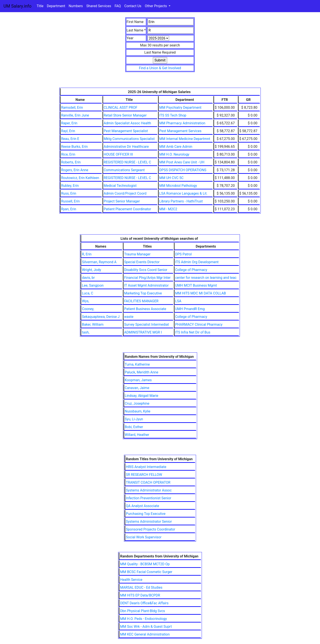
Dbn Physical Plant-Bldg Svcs (143, 611)
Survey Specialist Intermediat (147, 324)
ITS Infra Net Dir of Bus (193, 332)
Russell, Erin (71, 201)
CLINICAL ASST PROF (121, 108)
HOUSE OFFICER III (118, 154)
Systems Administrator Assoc (149, 490)
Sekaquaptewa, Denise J (101, 317)
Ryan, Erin (69, 209)
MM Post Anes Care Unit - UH (182, 162)
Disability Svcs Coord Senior (146, 270)
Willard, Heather (137, 435)
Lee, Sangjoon (93, 285)
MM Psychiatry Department (180, 108)
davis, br (88, 278)
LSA (178, 301)
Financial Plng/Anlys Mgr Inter (147, 278)
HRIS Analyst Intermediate (146, 467)
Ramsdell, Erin (72, 108)
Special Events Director (142, 262)
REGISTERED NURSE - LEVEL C (127, 162)
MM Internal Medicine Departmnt (185, 139)
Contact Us (133, 6)
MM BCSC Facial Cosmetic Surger (146, 572)
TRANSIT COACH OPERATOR (148, 482)
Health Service (131, 580)
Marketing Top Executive (143, 293)
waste (129, 317)
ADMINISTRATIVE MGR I (143, 332)
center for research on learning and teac (206, 278)
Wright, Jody (91, 270)
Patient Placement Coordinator (127, 209)
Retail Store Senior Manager (125, 115)
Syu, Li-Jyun (134, 419)
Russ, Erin (69, 193)
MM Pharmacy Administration (182, 123)
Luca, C (87, 293)
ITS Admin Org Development (197, 262)
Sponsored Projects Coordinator (151, 529)
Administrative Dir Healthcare (126, 147)
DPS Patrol (183, 254)
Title (40, 6)
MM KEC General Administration (145, 634)
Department (56, 6)
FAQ (118, 6)
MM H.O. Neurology (174, 154)
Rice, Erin (68, 154)
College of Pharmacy (191, 270)
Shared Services (99, 6)
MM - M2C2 (168, 209)
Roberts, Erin (71, 162)
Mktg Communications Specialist (129, 139)
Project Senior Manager (122, 201)
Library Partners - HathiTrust (181, 201)
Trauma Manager (137, 254)
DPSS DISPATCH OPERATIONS (183, 170)
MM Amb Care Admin (176, 147)
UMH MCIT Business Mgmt (196, 285)
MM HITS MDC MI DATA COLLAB (201, 293)
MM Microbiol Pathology (178, 186)
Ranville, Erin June (75, 115)
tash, (86, 332)
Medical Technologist (120, 186)
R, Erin (87, 254)
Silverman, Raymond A (99, 262)
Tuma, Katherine (137, 364)
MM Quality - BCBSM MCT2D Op (145, 564)
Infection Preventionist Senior (149, 498)
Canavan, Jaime (137, 388)
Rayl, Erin (68, 131)
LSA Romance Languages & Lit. (183, 193)
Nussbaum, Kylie (138, 411)
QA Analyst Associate (143, 506)
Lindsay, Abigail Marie (142, 396)
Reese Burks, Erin (74, 147)
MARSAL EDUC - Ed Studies (141, 587)
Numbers (76, 6)
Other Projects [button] (156, 6)
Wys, (85, 301)
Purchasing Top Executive (146, 514)
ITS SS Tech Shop (173, 115)
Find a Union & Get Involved (160, 68)
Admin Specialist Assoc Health (127, 123)
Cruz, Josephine (137, 403)
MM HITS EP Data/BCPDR (140, 595)
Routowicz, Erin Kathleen (80, 178)
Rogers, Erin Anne (75, 170)
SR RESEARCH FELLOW (144, 475)
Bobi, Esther (134, 427)
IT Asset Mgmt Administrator (146, 285)
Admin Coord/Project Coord (125, 193)
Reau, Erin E (70, 139)
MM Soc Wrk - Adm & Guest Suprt (146, 627)
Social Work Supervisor (144, 537)
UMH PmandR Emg (190, 309)
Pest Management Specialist (126, 131)
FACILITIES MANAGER (141, 301)
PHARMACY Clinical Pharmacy (199, 324)
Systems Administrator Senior (149, 522)
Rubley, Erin (70, 186)
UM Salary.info (17, 6)
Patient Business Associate (145, 309)
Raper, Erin (69, 123)
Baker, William (93, 324)
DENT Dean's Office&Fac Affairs (144, 603)
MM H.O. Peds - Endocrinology (143, 619)
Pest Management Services (180, 131)
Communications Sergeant (124, 170)
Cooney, (88, 309)
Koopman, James (138, 380)
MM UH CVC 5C (172, 178)
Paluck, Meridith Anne (142, 372)
